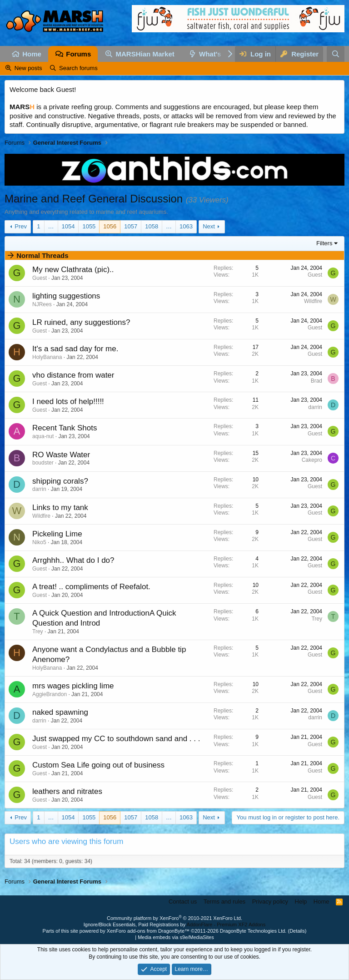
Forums (78, 54)
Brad (317, 381)
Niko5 (39, 542)
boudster (43, 463)
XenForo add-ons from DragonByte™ (148, 931)
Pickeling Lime (57, 534)
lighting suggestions (66, 296)
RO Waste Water (61, 455)
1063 (186, 226)
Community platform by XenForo (174, 918)
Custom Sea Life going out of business (98, 765)
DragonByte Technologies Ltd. (253, 931)
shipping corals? (60, 481)
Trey (38, 631)
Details (297, 931)
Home (32, 54)
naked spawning (60, 712)
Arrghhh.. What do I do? (73, 560)
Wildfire (313, 301)
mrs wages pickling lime (73, 686)
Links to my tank (60, 508)
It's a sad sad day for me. (75, 349)
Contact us (183, 902)
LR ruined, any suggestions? (81, 322)
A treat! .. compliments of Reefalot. (91, 587)
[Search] (336, 54)
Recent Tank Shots (65, 428)
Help (301, 902)
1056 (110, 226)
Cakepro (312, 460)
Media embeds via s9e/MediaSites (176, 937)
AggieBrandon (50, 694)
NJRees (42, 304)
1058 (152, 226)
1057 (131, 226)
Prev (21, 226)
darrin (315, 407)
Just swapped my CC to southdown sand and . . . (116, 739)
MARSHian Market (145, 54)
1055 (89, 226)
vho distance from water (73, 375)
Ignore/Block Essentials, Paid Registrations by (174, 924)
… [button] (51, 226)
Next (209, 226)
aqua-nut (43, 436)
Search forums (78, 68)
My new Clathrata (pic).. (73, 270)
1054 (68, 226)
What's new (218, 54)
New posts (28, 68)
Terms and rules (224, 902)
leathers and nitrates (67, 791)
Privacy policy (270, 902)
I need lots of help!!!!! (68, 402)
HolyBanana (47, 357)
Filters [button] (324, 243)
